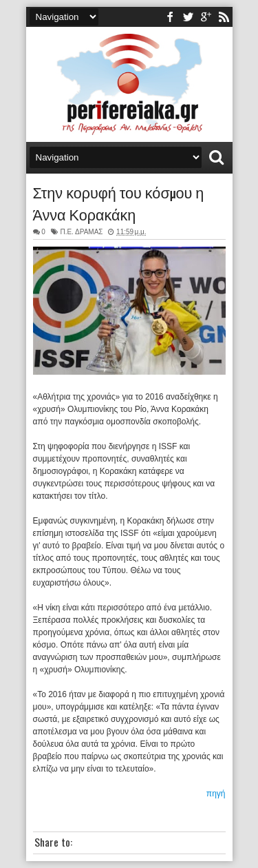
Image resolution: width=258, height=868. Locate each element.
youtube (206, 17)
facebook (170, 17)
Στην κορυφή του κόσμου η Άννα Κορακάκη (119, 203)
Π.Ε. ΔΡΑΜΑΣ (81, 232)
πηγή (216, 794)
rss (224, 17)
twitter (188, 17)
